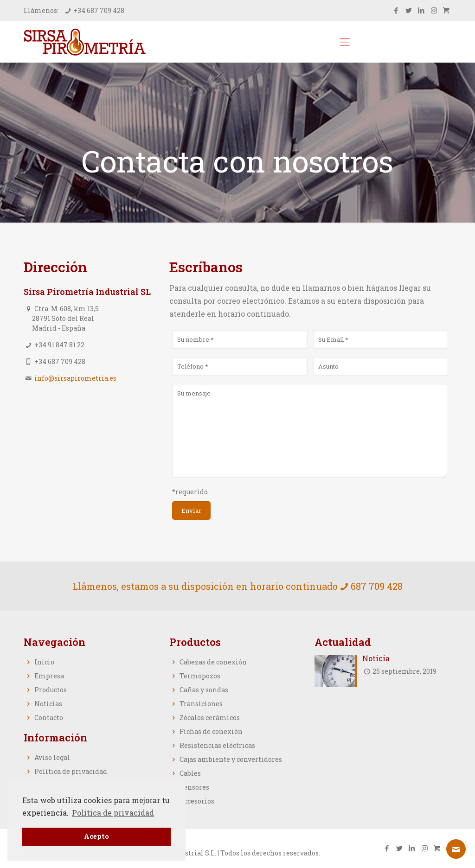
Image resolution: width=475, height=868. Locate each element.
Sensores (194, 787)
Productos (51, 690)
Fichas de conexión (211, 731)
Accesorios (197, 801)
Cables (190, 773)
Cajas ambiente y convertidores (231, 759)
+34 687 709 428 (99, 10)
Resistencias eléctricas (217, 745)
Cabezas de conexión (213, 662)
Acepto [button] (96, 836)
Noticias (48, 704)
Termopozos (200, 676)
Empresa (49, 676)
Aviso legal (52, 757)
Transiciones (201, 704)
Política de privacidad (71, 771)
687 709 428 (377, 586)
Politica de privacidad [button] (113, 813)
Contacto (49, 718)
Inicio (44, 662)
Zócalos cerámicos (210, 718)
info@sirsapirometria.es (75, 378)
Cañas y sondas (204, 690)
